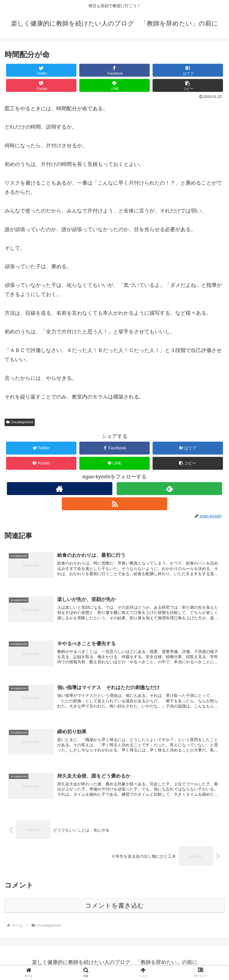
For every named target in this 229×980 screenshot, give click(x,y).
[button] (188, 85)
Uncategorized (20, 422)
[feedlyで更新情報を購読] (169, 489)
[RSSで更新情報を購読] (114, 504)
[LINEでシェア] (114, 85)
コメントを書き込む (114, 907)
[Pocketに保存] (41, 85)
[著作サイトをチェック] (60, 489)
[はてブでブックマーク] (188, 70)
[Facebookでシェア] (114, 70)
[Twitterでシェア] (41, 70)
